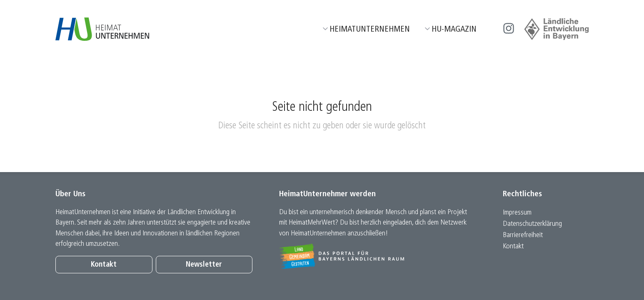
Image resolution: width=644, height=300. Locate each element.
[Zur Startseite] (102, 29)
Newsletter (204, 265)
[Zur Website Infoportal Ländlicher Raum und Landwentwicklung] (378, 256)
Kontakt (104, 265)
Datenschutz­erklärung (532, 224)
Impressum (517, 213)
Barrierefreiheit (523, 235)
